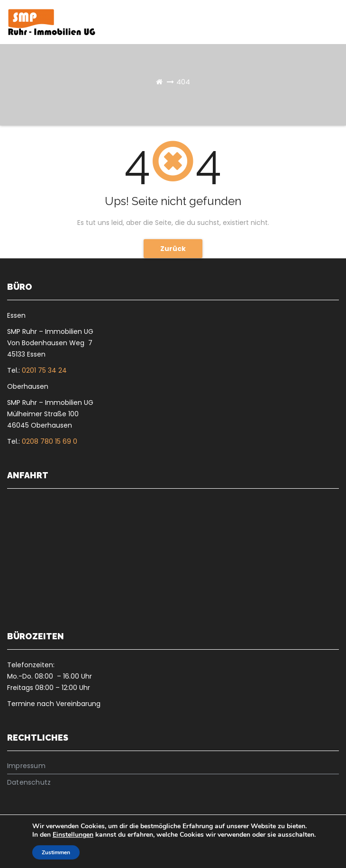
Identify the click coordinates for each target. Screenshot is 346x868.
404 (183, 82)
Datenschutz (29, 782)
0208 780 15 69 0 (50, 441)
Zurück (173, 249)
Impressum (26, 766)
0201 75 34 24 (44, 370)
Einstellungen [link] (73, 835)
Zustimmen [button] (56, 852)
